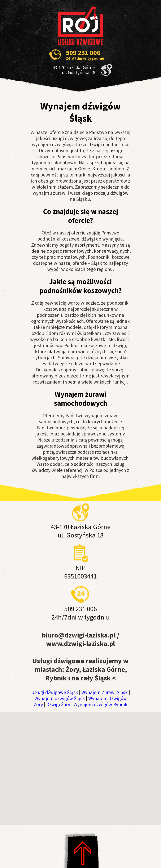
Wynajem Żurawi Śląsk (105, 692)
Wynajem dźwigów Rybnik (101, 704)
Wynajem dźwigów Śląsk (60, 698)
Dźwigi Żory (58, 704)
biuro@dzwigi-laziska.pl (79, 635)
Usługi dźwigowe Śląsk (55, 692)
